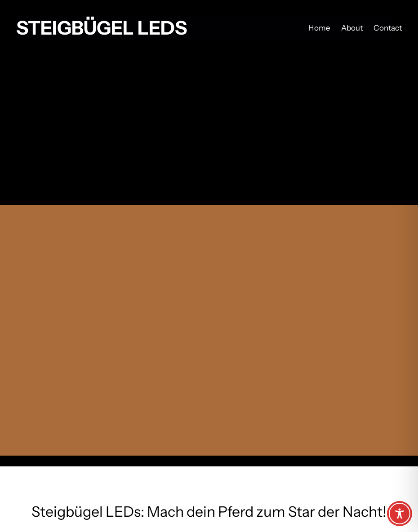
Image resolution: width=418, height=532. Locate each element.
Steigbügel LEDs (102, 28)
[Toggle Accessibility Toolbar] (400, 514)
